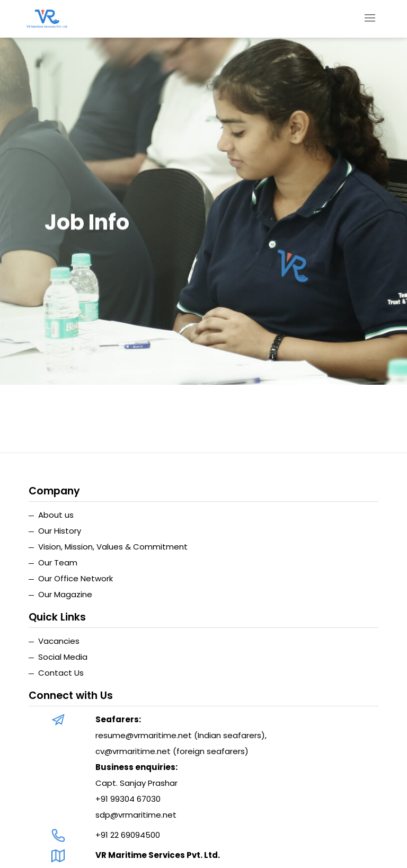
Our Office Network (76, 578)
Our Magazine (65, 594)
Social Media (63, 657)
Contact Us (61, 673)
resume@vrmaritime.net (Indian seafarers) (180, 735)
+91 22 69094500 (128, 835)
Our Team (58, 563)
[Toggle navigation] (370, 19)
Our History (60, 531)
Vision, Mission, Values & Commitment (113, 547)
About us (56, 515)
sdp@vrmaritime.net (136, 815)
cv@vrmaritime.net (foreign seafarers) (172, 751)
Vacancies (59, 641)
